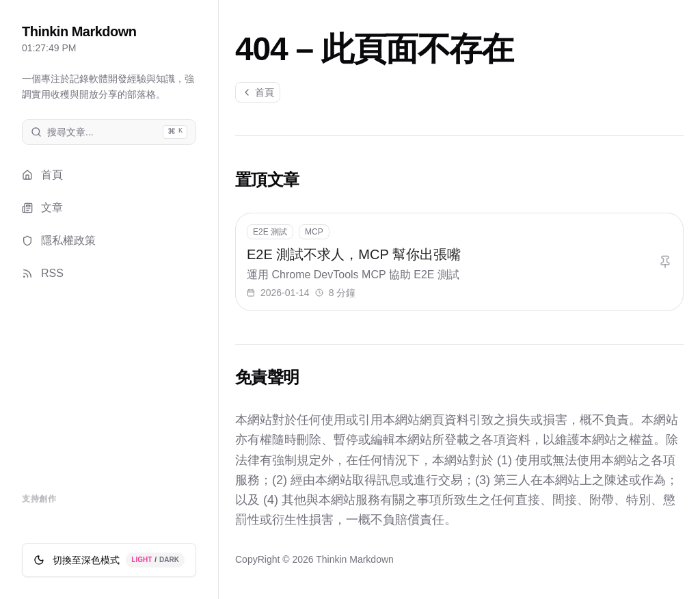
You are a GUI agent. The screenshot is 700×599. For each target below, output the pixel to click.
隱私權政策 (59, 240)
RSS (43, 273)
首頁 (42, 175)
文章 (42, 208)
